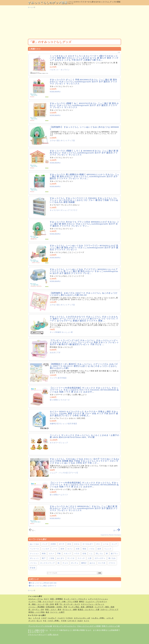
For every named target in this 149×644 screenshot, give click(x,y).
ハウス (77, 554)
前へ (32, 530)
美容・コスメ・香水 (53, 610)
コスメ (51, 554)
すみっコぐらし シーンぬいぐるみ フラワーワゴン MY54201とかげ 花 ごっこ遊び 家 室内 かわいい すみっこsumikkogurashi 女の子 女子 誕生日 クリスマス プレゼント (84, 248)
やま (45, 621)
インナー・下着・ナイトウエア (41, 602)
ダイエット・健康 (70, 610)
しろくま (37, 618)
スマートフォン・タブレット (93, 604)
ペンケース (34, 549)
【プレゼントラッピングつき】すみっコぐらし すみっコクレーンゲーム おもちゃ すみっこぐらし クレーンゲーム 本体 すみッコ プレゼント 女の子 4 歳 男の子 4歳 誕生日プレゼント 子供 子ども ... (84, 342)
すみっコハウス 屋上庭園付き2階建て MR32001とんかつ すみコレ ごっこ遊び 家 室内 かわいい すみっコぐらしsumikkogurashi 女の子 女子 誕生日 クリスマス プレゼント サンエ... (84, 176)
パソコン (34, 563)
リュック (108, 549)
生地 (84, 554)
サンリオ (71, 558)
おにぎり (61, 558)
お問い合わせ (53, 635)
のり (98, 544)
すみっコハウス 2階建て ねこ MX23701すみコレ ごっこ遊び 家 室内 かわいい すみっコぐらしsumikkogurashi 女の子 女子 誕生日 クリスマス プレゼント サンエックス (84, 105)
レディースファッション (98, 599)
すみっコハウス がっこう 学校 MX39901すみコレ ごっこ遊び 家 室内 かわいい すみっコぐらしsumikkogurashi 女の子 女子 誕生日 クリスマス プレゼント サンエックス (83, 82)
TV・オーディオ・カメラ (70, 604)
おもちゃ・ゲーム (36, 599)
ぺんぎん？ (52, 618)
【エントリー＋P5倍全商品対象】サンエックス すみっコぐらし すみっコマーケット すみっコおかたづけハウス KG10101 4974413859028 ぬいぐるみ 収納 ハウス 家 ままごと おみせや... (84, 390)
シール (106, 544)
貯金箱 (33, 568)
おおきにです (55, 352)
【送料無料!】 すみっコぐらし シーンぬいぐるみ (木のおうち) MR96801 (84, 128)
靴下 (44, 558)
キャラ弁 (102, 563)
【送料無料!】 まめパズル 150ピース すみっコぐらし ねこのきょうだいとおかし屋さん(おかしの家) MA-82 (84, 294)
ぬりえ (92, 563)
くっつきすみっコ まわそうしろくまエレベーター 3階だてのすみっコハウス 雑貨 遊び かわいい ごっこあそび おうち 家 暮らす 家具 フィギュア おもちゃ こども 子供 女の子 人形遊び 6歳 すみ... (84, 58)
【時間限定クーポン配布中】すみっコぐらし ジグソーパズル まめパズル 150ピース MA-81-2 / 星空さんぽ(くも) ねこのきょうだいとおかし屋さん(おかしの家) (84, 366)
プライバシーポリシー (37, 635)
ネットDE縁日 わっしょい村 (61, 332)
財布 (63, 549)
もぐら (87, 621)
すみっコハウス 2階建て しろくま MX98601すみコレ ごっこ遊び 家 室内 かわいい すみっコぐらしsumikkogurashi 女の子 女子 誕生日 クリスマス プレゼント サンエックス (84, 153)
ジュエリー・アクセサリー (96, 602)
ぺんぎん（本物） (98, 618)
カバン (70, 549)
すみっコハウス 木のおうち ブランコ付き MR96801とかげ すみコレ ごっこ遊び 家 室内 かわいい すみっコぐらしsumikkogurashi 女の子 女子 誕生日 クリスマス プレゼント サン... (84, 224)
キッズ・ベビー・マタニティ (75, 599)
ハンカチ (46, 549)
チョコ (65, 563)
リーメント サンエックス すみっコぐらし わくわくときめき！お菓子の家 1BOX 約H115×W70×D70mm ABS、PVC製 (84, 436)
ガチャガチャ (100, 558)
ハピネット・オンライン (60, 70)
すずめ (64, 621)
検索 (100, 573)
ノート (55, 549)
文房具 (53, 544)
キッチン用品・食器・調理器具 (81, 607)
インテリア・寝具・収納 (104, 607)
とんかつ (61, 618)
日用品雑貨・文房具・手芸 (56, 607)
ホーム (30, 7)
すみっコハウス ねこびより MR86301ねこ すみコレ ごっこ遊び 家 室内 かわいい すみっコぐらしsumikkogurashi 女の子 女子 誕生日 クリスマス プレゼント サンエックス (84, 508)
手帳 (59, 554)
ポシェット (34, 558)
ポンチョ (75, 563)
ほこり (39, 621)
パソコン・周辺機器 (37, 607)
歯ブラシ (115, 554)
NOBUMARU (55, 92)
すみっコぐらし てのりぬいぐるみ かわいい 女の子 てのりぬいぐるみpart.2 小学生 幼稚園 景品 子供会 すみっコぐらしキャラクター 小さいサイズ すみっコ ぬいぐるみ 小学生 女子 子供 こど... (84, 461)
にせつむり (72, 621)
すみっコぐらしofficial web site (43, 583)
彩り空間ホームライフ (59, 495)
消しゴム (99, 554)
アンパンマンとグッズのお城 (40, 626)
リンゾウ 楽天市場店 (58, 378)
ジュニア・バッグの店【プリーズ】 (64, 473)
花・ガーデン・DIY (36, 610)
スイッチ (81, 558)
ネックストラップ (47, 563)
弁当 (69, 544)
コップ (114, 544)
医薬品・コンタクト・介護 (89, 610)
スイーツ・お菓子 (57, 612)
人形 (90, 558)
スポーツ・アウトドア (109, 610)
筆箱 (84, 549)
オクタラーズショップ (59, 443)
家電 (57, 604)
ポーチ (62, 544)
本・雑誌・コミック (37, 604)
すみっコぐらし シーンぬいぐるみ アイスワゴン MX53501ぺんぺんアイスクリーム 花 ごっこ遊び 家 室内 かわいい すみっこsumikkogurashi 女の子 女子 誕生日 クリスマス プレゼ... (84, 271)
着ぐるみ (112, 558)
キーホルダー (88, 544)
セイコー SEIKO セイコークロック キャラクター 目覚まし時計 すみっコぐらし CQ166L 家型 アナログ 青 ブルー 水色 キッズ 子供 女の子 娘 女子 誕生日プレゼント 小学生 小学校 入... (84, 414)
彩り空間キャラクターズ (60, 400)
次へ (117, 530)
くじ (91, 554)
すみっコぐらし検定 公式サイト (43, 586)
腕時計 (84, 563)
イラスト (112, 563)
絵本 (99, 549)
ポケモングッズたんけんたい (65, 626)
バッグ (45, 544)
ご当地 (51, 558)
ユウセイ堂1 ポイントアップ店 (62, 141)
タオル (77, 544)
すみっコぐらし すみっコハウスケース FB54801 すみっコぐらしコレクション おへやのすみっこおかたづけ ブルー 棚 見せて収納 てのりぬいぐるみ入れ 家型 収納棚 (84, 200)
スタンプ (67, 554)
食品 (47, 612)
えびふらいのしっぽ (82, 618)
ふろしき (110, 618)
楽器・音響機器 (56, 599)
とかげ (44, 618)
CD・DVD (50, 604)
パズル (92, 549)
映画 (44, 554)
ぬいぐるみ (34, 544)
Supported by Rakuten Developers (111, 535)
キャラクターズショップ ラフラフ (64, 210)
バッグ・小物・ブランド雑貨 (66, 602)
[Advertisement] (74, 24)
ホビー (47, 599)
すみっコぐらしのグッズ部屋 (48, 3)
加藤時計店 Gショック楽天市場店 (63, 424)
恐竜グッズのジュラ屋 (111, 626)
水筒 (78, 549)
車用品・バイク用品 (37, 612)
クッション (34, 554)
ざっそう (32, 621)
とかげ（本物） (54, 621)
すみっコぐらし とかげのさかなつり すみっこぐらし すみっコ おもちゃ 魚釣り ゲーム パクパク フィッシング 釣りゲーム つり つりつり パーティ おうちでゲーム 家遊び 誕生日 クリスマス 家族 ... (84, 319)
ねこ (30, 618)
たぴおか (69, 618)
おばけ (80, 621)
